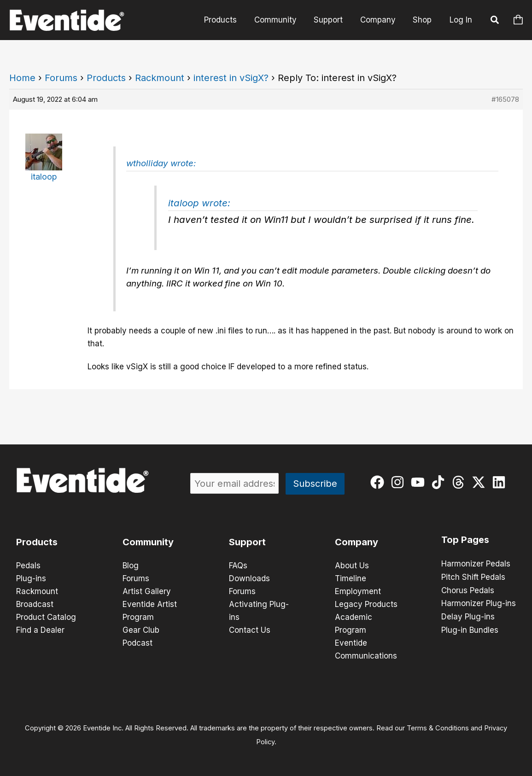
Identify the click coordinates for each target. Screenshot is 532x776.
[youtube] (420, 482)
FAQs (238, 566)
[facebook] (379, 482)
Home (22, 78)
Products (228, 20)
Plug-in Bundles (470, 628)
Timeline (351, 578)
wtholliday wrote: (161, 163)
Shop (423, 20)
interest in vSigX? (231, 78)
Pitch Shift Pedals (473, 577)
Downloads (249, 578)
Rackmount (160, 78)
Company (380, 20)
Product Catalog (46, 617)
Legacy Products (366, 604)
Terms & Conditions (438, 728)
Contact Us (250, 630)
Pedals (28, 566)
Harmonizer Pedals (476, 564)
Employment (358, 591)
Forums (61, 78)
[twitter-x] (481, 482)
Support (332, 20)
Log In (461, 20)
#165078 (505, 99)
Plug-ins (31, 578)
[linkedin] (501, 482)
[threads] (460, 482)
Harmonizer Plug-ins (479, 602)
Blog (131, 566)
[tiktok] (440, 482)
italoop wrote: (199, 203)
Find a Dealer (40, 630)
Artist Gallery (147, 591)
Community (281, 20)
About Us (352, 566)
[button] (495, 21)
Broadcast (35, 604)
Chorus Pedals (468, 589)
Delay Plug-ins (468, 615)
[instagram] (400, 482)
